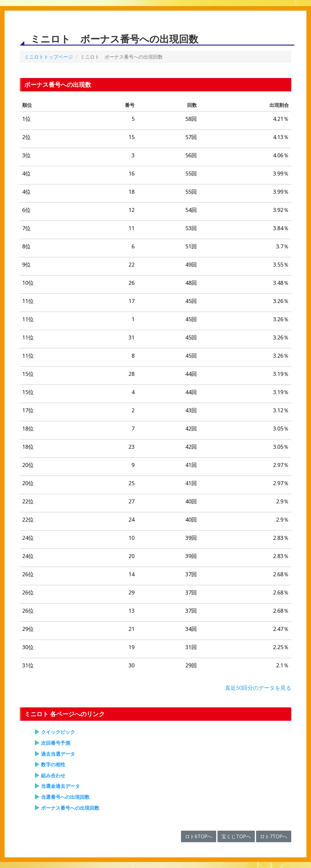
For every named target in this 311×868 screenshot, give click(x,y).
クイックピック (58, 732)
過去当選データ (58, 754)
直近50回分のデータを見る (258, 688)
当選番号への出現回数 (65, 797)
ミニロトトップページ (49, 57)
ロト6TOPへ (199, 836)
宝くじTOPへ (236, 836)
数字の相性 (53, 764)
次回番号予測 (56, 743)
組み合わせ (53, 775)
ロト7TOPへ (274, 836)
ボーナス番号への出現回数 (70, 808)
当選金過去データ (60, 786)
